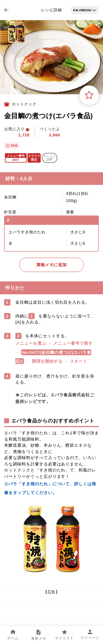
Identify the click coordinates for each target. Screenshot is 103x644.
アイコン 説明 (49, 158)
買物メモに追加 (52, 265)
